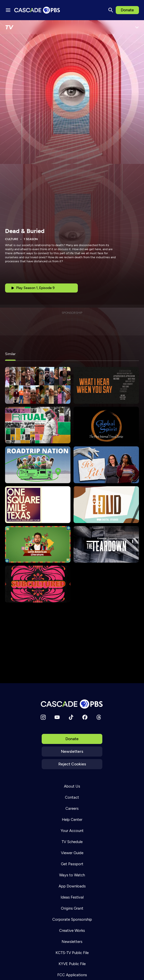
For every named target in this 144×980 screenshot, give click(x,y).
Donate (127, 10)
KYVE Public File (72, 964)
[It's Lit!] (106, 465)
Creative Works (72, 931)
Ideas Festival (72, 897)
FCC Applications (72, 975)
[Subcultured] (38, 584)
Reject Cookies (72, 764)
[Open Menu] (137, 27)
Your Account (72, 831)
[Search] (111, 10)
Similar (10, 354)
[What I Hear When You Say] (106, 385)
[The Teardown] (106, 544)
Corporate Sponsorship (72, 919)
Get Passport (72, 864)
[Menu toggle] (8, 10)
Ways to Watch (72, 875)
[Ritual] (38, 425)
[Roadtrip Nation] (38, 465)
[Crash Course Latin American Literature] (38, 544)
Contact (72, 797)
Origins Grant (72, 908)
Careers (72, 809)
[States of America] (38, 385)
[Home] (72, 704)
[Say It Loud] (106, 505)
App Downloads (72, 886)
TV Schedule (72, 842)
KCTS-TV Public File (72, 953)
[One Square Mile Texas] (38, 505)
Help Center (72, 820)
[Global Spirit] (106, 425)
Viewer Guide (72, 853)
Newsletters (72, 751)
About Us (72, 786)
